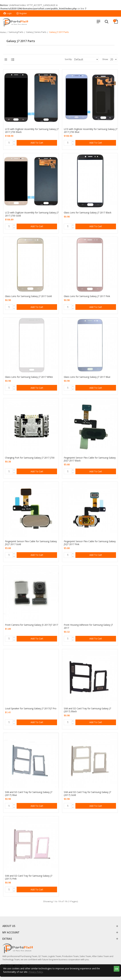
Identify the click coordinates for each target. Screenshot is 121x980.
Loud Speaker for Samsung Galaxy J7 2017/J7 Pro (31, 709)
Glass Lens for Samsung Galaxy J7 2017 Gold (28, 296)
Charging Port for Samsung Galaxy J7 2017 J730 (30, 458)
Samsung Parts (16, 32)
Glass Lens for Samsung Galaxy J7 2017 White (29, 377)
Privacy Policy (36, 972)
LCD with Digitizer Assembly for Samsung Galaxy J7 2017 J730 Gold (32, 214)
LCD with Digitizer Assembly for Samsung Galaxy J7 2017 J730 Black (32, 131)
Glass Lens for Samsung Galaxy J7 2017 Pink (87, 296)
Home (3, 32)
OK (117, 969)
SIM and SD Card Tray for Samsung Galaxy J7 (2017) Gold (87, 794)
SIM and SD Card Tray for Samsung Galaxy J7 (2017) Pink (29, 877)
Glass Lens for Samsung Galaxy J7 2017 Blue (87, 377)
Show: (105, 59)
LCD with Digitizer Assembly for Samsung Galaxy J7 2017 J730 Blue (91, 131)
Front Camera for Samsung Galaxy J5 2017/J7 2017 (31, 625)
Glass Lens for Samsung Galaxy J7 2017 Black (88, 213)
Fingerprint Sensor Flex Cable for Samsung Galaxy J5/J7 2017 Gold (31, 543)
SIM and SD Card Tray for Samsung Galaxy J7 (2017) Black (87, 710)
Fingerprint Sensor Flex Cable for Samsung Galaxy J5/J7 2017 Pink (90, 543)
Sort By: (68, 59)
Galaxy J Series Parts (36, 32)
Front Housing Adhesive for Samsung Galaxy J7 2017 (88, 626)
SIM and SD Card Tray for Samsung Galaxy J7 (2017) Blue (29, 794)
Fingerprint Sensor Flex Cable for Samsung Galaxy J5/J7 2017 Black (90, 459)
